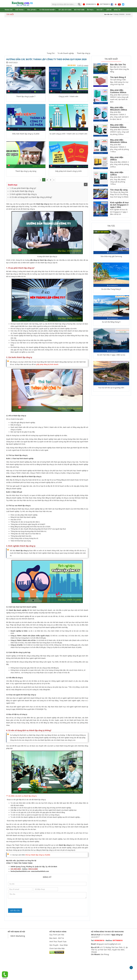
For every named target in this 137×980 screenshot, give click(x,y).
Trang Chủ (51, 53)
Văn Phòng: (105, 954)
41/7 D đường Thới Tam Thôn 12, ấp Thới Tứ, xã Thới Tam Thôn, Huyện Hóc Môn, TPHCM (109, 950)
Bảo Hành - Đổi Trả (57, 938)
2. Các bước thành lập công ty (22, 191)
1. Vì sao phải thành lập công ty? (23, 188)
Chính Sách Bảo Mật (57, 948)
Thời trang (20, 10)
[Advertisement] (69, 34)
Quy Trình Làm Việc (57, 935)
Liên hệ (109, 10)
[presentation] (25, 903)
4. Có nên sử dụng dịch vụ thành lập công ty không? (31, 197)
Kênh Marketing (18, 936)
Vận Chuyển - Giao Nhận (59, 945)
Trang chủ (9, 10)
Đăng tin (117, 10)
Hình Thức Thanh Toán (58, 942)
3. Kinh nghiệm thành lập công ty (23, 194)
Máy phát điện (79, 10)
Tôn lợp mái (32, 10)
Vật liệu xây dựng (65, 10)
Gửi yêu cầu (15, 911)
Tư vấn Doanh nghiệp (48, 10)
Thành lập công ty (84, 53)
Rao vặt (100, 10)
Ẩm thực (91, 10)
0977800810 (103, 4)
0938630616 (89, 4)
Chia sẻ (9, 65)
